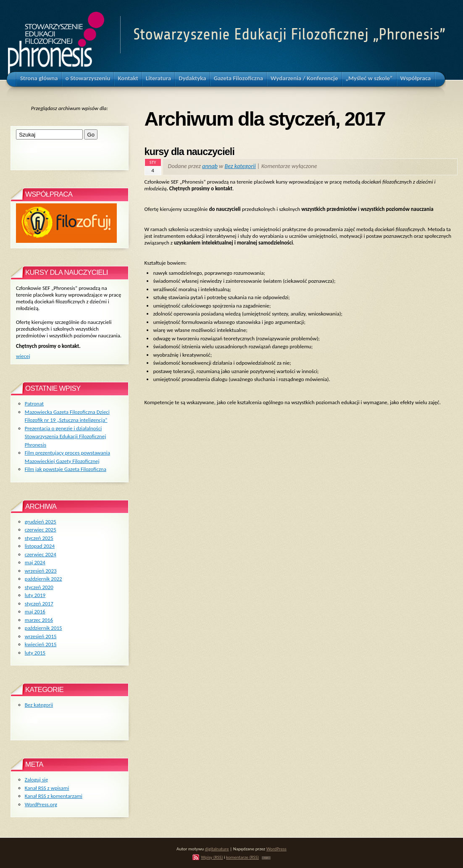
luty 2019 (35, 595)
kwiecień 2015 (41, 644)
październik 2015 (43, 628)
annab (210, 166)
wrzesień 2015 (41, 636)
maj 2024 (35, 562)
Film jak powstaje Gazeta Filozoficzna (66, 469)
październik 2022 (43, 579)
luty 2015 (35, 653)
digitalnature (217, 849)
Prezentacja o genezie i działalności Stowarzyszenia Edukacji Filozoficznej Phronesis (65, 437)
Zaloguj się (37, 780)
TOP (266, 858)
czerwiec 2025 (41, 530)
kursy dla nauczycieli (189, 152)
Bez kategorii (240, 166)
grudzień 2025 (41, 522)
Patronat (34, 404)
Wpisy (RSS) (212, 857)
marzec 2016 (39, 620)
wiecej (23, 356)
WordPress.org (41, 804)
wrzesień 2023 (41, 571)
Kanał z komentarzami (54, 796)
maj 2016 (35, 612)
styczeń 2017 (39, 604)
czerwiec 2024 (41, 554)
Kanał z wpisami (47, 788)
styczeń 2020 (39, 587)
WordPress (276, 849)
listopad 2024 (40, 546)
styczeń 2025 (39, 538)
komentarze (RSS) (242, 857)
